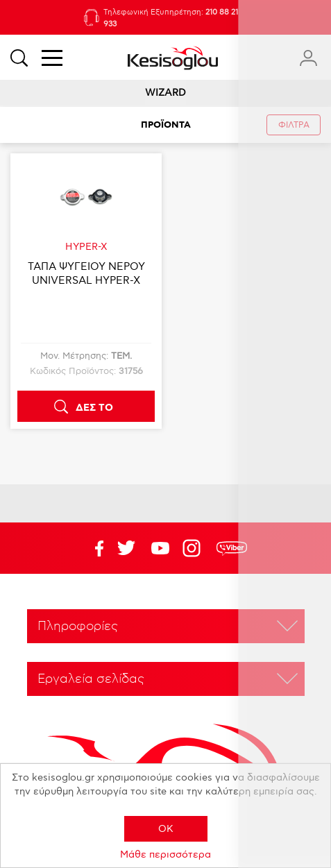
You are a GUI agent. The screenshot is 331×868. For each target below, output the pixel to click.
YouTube (126, 548)
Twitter (160, 548)
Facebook (92, 548)
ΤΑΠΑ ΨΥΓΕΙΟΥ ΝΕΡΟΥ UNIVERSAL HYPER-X (86, 273)
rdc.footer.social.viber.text (232, 548)
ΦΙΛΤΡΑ (294, 125)
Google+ (194, 548)
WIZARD (165, 93)
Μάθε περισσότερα (165, 854)
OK (166, 829)
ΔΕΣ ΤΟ (94, 408)
